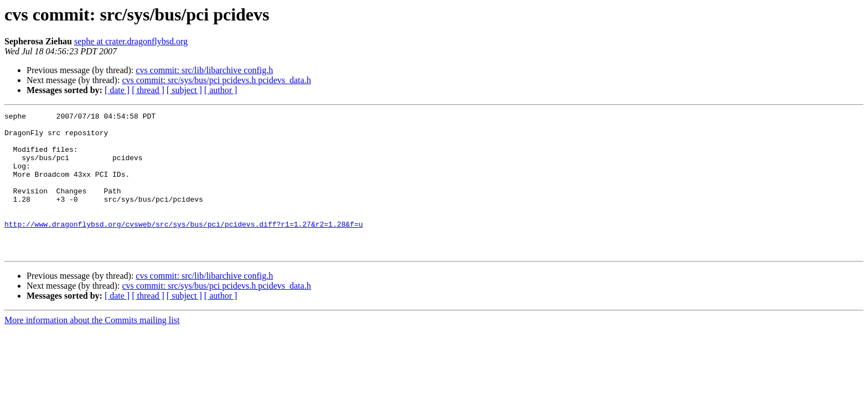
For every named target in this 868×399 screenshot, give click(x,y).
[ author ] (221, 90)
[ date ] (117, 90)
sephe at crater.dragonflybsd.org (131, 41)
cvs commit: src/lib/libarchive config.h (204, 70)
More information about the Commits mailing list (92, 348)
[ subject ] (184, 90)
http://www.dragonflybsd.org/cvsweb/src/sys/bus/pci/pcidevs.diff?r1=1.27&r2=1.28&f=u (184, 247)
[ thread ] (148, 90)
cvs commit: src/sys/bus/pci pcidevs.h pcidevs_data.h (216, 80)
